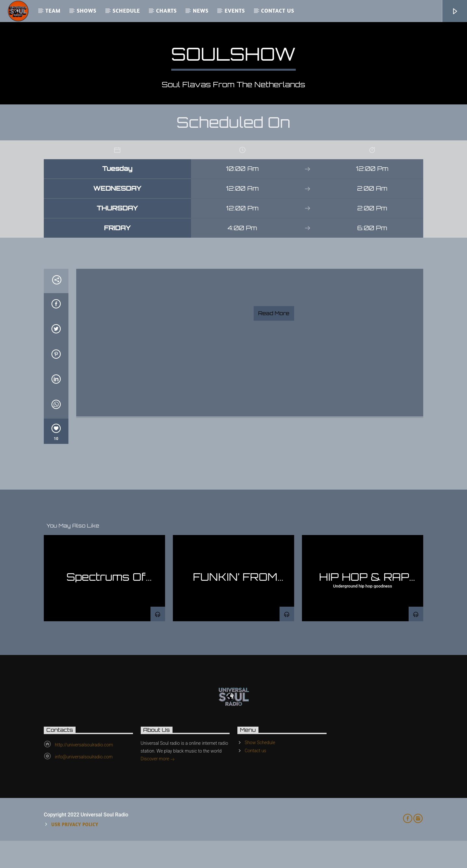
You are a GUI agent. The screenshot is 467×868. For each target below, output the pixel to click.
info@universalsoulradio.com (84, 784)
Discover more (158, 787)
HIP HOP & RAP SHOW (364, 610)
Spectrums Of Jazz (106, 610)
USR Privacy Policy (75, 852)
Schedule (126, 11)
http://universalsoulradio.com (84, 772)
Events (235, 11)
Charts (166, 11)
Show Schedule (260, 770)
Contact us (278, 11)
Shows (86, 11)
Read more (274, 340)
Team (53, 11)
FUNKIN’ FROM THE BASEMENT (234, 610)
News (201, 11)
